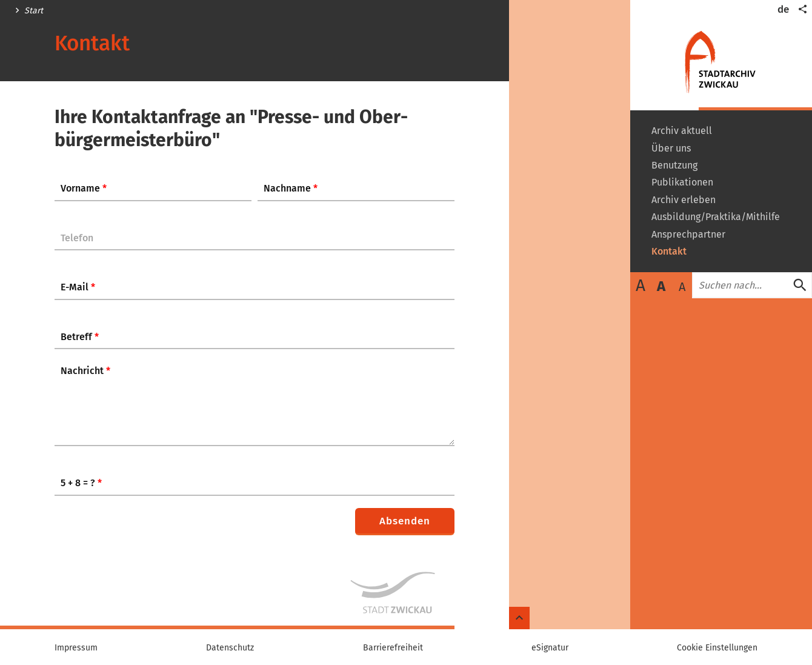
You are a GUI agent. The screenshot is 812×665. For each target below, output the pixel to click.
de (783, 9)
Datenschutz (230, 648)
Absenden (405, 521)
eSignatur (550, 648)
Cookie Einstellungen (717, 648)
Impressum (76, 648)
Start (34, 11)
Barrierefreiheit (393, 648)
